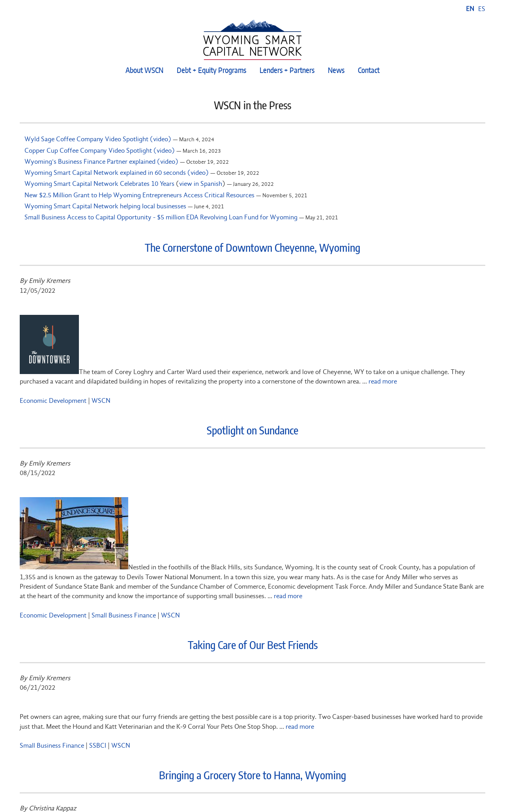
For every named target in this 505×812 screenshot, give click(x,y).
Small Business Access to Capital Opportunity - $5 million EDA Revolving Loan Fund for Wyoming (161, 217)
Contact (369, 71)
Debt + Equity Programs (211, 71)
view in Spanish (201, 183)
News (336, 71)
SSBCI (98, 745)
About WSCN (144, 71)
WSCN (101, 400)
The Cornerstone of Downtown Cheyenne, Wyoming (252, 249)
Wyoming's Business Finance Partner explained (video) (101, 161)
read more (383, 381)
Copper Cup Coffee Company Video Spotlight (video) (100, 150)
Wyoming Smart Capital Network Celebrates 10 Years (99, 183)
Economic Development (53, 400)
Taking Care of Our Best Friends (253, 646)
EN (470, 9)
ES (482, 9)
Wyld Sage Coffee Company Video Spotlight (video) (98, 139)
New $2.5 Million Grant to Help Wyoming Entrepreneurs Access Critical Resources (139, 195)
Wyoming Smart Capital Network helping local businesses (105, 206)
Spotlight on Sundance (252, 431)
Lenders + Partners (287, 71)
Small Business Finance (124, 615)
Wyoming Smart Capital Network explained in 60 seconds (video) (117, 172)
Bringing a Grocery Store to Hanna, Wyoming (252, 776)
